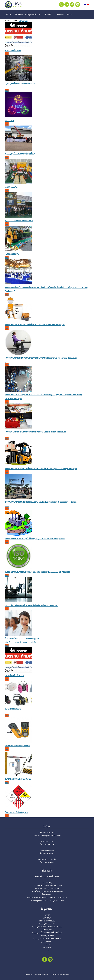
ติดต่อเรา (70, 14)
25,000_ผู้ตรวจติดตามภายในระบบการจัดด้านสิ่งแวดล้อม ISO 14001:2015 (31, 605)
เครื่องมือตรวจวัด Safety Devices (17, 746)
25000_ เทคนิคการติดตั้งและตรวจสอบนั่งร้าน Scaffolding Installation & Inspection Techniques (41, 502)
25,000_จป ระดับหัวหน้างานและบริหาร (19, 221)
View (7, 54)
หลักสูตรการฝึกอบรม (33, 14)
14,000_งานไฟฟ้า (11, 187)
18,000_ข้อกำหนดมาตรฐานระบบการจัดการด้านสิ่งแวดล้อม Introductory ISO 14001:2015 (37, 572)
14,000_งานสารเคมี (12, 254)
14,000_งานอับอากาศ (13, 50)
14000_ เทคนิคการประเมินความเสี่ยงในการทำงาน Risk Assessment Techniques (35, 324)
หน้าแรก (9, 14)
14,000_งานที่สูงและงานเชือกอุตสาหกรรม (20, 84)
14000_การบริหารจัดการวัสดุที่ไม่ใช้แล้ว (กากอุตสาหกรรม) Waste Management (35, 539)
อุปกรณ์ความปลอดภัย (13, 709)
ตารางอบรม (59, 14)
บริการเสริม (48, 14)
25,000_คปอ (9, 120)
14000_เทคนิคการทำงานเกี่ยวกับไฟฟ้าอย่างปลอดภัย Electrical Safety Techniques (35, 432)
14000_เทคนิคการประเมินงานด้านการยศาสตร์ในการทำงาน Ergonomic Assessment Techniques (41, 358)
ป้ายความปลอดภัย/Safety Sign (16, 812)
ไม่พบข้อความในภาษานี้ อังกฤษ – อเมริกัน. (20, 642)
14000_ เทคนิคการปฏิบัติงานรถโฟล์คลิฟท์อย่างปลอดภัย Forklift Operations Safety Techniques (41, 468)
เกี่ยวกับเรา (19, 14)
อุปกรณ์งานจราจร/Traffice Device (18, 779)
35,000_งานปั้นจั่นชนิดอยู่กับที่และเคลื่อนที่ (20, 154)
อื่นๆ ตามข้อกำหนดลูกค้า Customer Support (22, 639)
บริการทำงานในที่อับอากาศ (14, 675)
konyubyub (23, 20)
